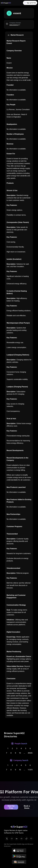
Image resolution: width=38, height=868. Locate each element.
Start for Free (11, 807)
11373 (30, 770)
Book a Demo (27, 807)
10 (20, 753)
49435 (30, 753)
